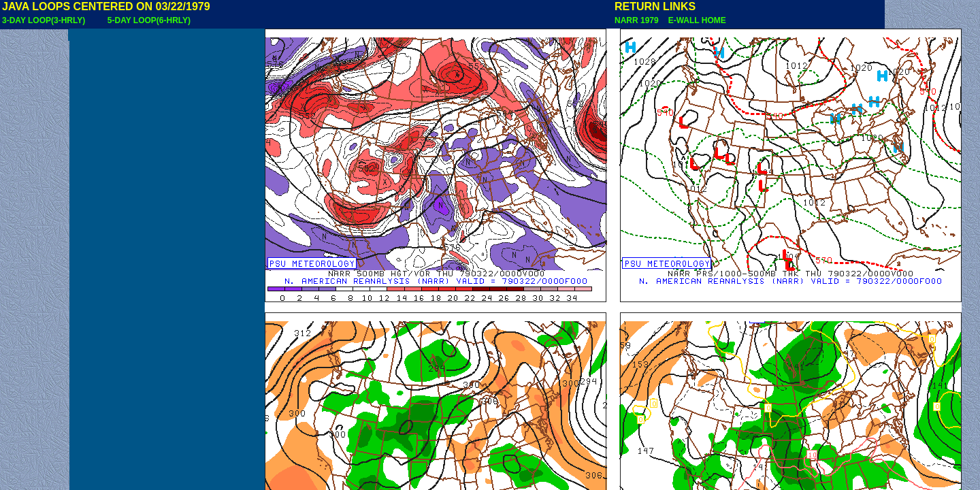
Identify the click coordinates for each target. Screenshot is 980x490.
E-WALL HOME (695, 20)
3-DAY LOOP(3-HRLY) (44, 20)
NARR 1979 (638, 20)
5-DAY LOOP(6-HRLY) (149, 20)
